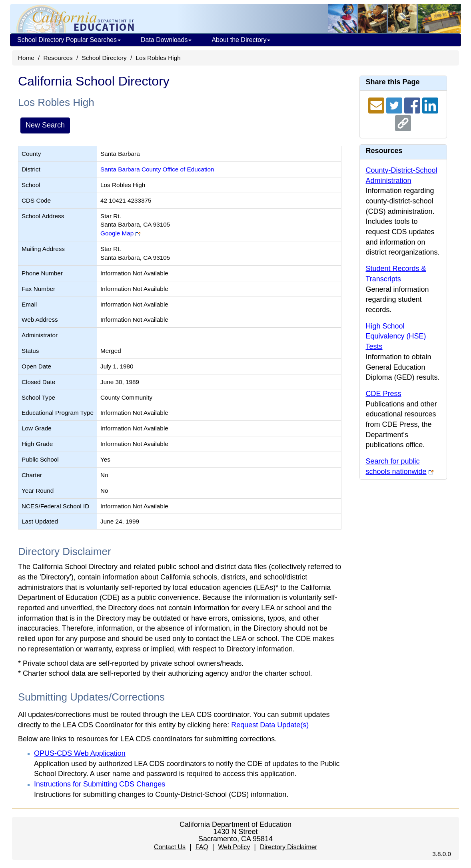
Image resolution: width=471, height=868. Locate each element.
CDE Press (384, 394)
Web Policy (234, 847)
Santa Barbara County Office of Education (157, 169)
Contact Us (170, 847)
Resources (58, 58)
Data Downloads (166, 40)
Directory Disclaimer (288, 847)
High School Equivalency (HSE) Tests (396, 336)
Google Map (117, 233)
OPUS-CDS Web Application (80, 753)
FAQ (202, 847)
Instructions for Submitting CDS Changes (100, 784)
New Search (45, 125)
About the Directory (241, 40)
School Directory (104, 58)
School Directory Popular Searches (69, 40)
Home (26, 58)
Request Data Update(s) (270, 725)
